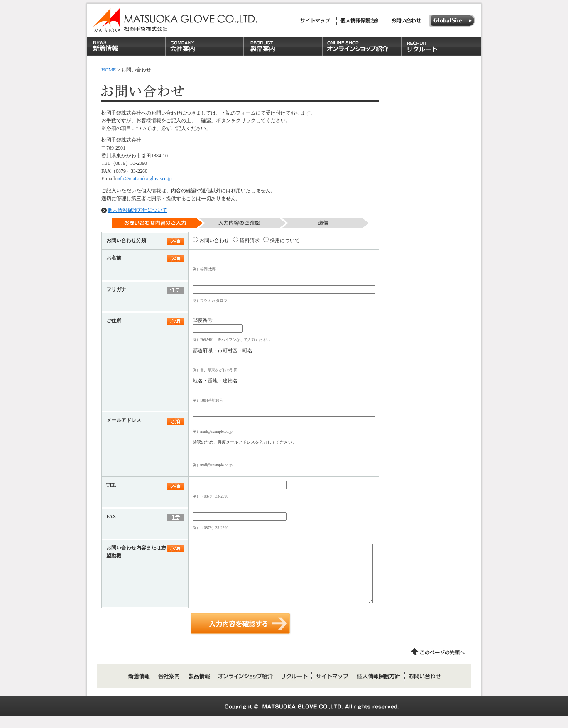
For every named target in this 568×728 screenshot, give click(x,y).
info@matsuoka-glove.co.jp (144, 179)
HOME (109, 70)
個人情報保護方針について (137, 210)
